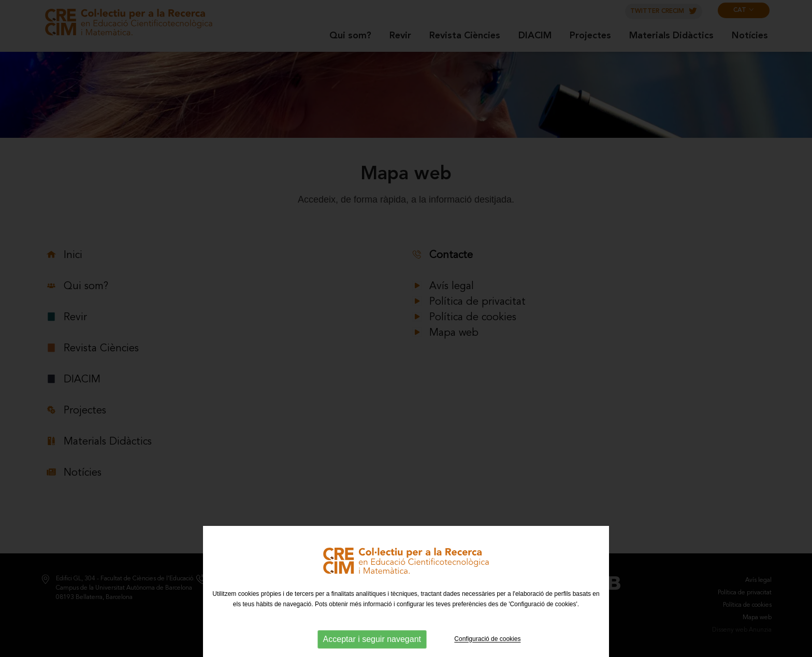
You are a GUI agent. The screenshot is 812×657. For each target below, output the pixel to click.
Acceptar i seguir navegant (372, 639)
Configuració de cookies (487, 639)
